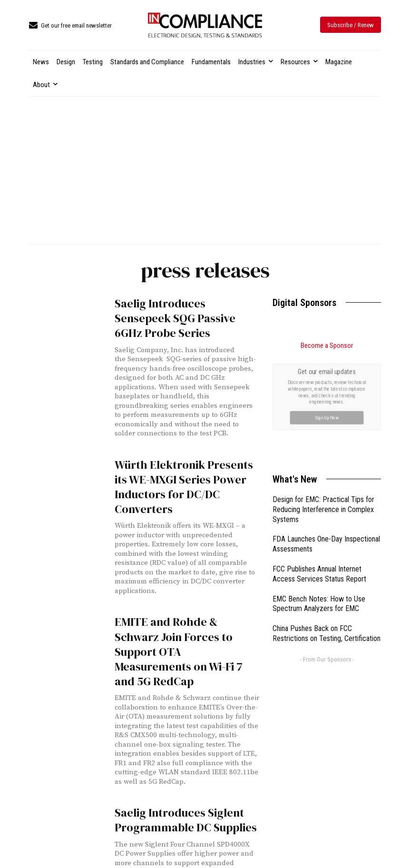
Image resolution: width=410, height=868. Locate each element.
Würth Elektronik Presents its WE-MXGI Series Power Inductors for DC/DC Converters (184, 487)
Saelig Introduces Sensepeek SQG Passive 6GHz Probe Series (175, 318)
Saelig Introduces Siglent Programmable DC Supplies (186, 820)
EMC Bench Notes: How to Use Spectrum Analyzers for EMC (319, 604)
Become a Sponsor (327, 345)
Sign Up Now (327, 418)
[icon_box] (70, 26)
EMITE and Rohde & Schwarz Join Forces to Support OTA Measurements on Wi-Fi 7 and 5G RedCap (179, 651)
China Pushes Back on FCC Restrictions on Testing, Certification (327, 633)
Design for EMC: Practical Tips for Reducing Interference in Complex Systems (323, 509)
